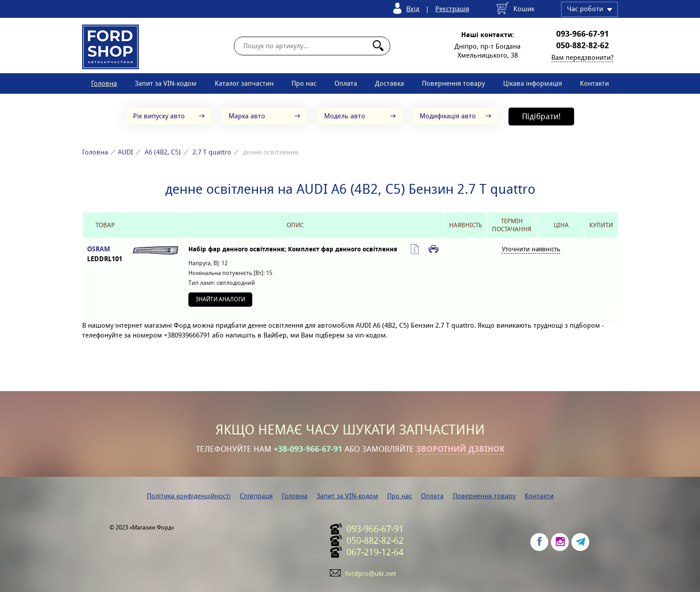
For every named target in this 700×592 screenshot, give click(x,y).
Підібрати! (541, 116)
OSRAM (105, 254)
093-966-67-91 (583, 34)
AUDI (125, 152)
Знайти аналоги (220, 299)
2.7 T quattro (212, 152)
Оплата (346, 83)
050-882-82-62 (583, 46)
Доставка (390, 83)
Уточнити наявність (531, 249)
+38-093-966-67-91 (308, 449)
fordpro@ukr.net (371, 573)
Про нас (304, 83)
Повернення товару (453, 83)
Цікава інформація (533, 83)
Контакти (594, 83)
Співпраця (256, 496)
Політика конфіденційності (189, 496)
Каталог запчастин (244, 83)
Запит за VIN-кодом (166, 83)
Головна (104, 83)
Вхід (413, 9)
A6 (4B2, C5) (163, 152)
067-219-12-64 (375, 552)
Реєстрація (452, 9)
